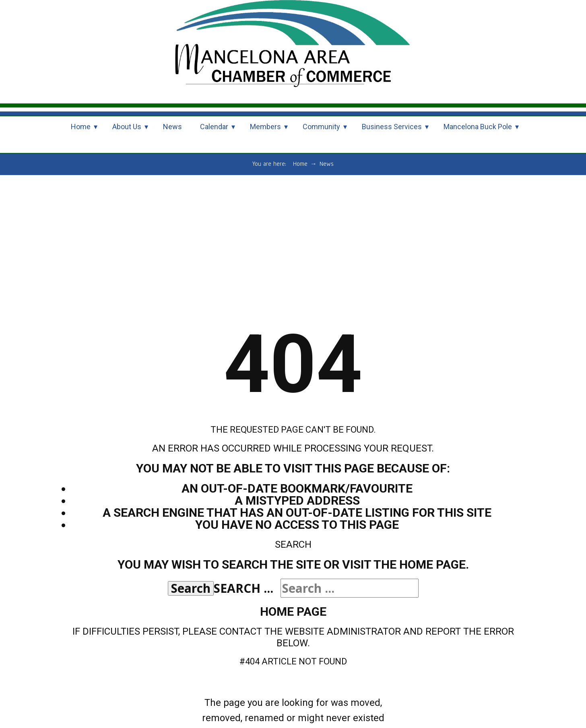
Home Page (293, 611)
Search (191, 588)
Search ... (243, 588)
